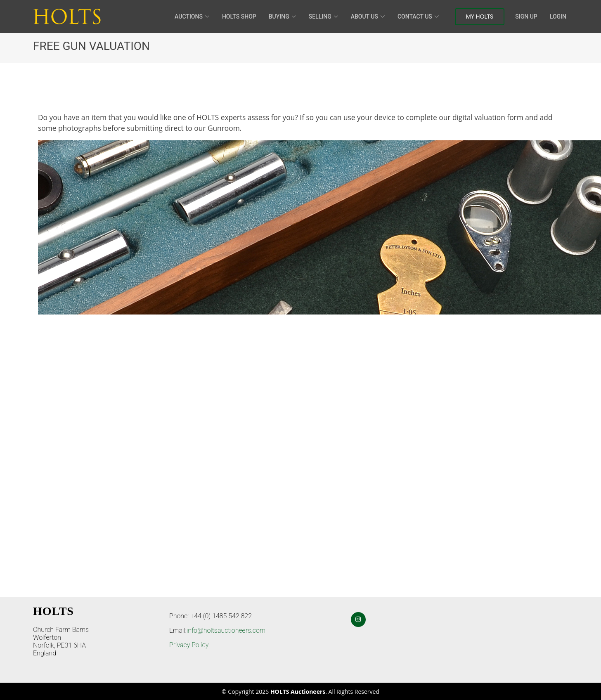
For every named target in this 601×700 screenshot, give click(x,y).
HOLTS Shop (239, 17)
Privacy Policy (189, 645)
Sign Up (526, 17)
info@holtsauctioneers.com (226, 630)
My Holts (480, 17)
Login (558, 17)
